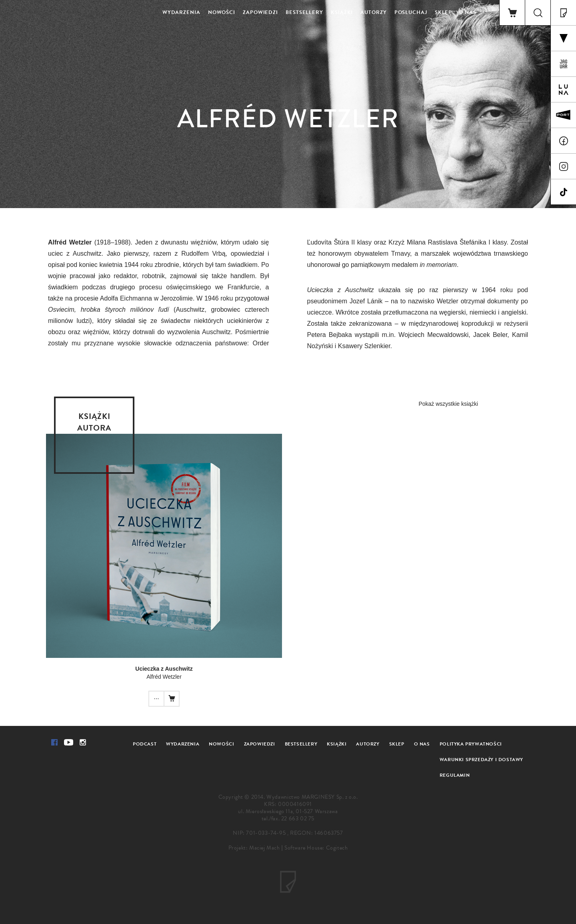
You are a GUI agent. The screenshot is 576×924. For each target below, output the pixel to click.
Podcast (145, 744)
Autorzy (373, 12)
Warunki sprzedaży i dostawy (481, 760)
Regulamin (455, 775)
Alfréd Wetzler (164, 677)
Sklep (444, 12)
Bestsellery (304, 12)
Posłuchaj (411, 12)
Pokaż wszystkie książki (448, 404)
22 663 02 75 (298, 819)
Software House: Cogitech (316, 848)
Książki (342, 12)
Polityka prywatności (471, 744)
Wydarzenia (181, 12)
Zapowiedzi (260, 12)
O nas (468, 12)
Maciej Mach (265, 848)
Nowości (222, 12)
